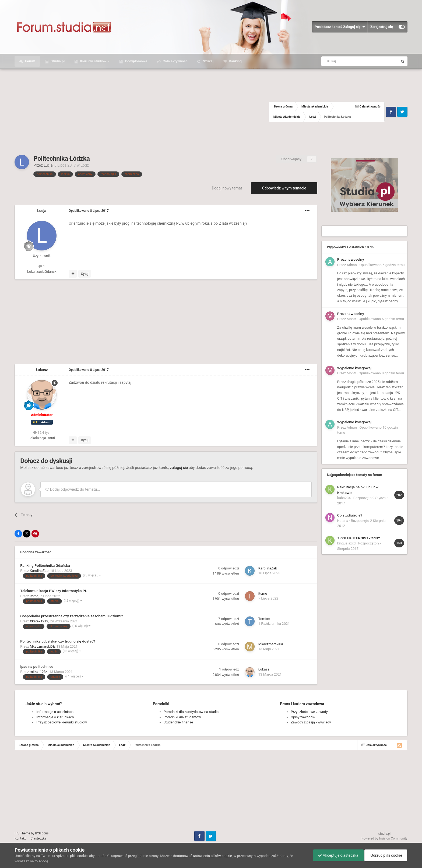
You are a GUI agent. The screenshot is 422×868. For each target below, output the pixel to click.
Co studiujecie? (350, 515)
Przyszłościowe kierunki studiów (61, 722)
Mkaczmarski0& (42, 646)
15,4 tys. (42, 433)
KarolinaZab (39, 571)
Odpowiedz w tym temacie (284, 188)
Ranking (235, 61)
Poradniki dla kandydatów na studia (191, 712)
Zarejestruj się (382, 27)
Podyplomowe (136, 61)
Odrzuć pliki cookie (385, 855)
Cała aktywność (175, 61)
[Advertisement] (141, 112)
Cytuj (85, 274)
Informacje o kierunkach (55, 717)
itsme (34, 596)
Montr (351, 319)
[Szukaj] (347, 61)
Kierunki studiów (93, 61)
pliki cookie (79, 856)
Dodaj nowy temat (227, 188)
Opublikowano (89, 211)
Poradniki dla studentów (182, 717)
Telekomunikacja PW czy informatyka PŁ (54, 591)
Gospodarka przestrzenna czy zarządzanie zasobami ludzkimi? (72, 616)
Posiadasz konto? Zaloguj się (340, 27)
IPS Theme (22, 833)
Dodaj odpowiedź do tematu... (73, 489)
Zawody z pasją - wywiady (311, 722)
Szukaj (208, 61)
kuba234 (344, 498)
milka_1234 (39, 672)
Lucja (48, 165)
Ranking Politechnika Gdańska (45, 565)
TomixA (264, 619)
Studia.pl (57, 61)
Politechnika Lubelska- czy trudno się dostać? (58, 641)
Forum (30, 61)
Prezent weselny (351, 259)
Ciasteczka (39, 838)
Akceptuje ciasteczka (337, 855)
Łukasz (42, 370)
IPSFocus (42, 833)
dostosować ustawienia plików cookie (203, 856)
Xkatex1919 (39, 621)
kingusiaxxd (346, 543)
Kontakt (20, 838)
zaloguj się (179, 468)
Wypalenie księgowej (354, 368)
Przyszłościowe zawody (309, 712)
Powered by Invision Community (384, 838)
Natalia (343, 521)
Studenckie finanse (178, 722)
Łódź (85, 165)
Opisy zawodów (303, 717)
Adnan (352, 265)
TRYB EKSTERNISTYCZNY (359, 538)
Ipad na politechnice (37, 666)
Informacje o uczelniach (55, 712)
